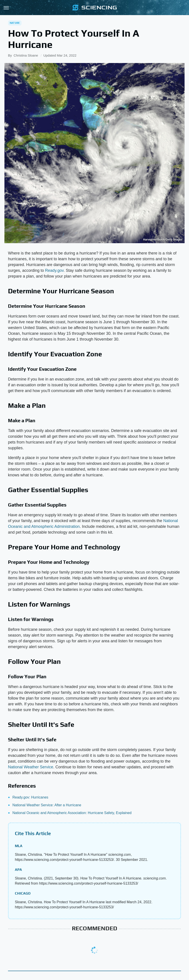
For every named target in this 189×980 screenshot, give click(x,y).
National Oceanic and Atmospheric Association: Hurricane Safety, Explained (72, 813)
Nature (15, 23)
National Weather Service (31, 767)
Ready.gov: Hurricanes (30, 797)
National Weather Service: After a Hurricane (47, 805)
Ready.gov (54, 270)
